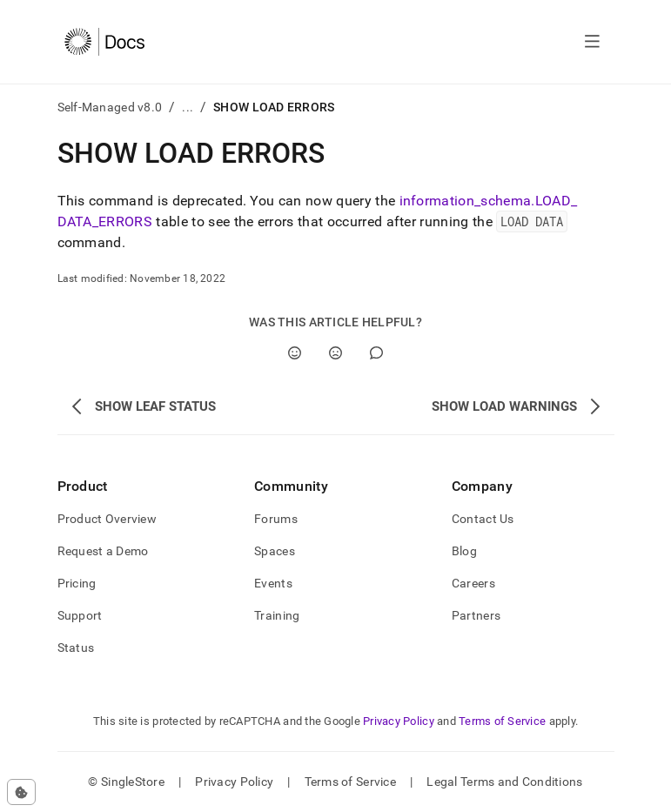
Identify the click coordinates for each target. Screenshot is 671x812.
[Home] (105, 42)
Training (277, 615)
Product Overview (107, 519)
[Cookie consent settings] (21, 792)
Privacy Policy (399, 721)
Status (76, 648)
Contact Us (483, 519)
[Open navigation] (592, 42)
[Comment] (376, 353)
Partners (476, 615)
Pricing (77, 583)
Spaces (275, 551)
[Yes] (295, 353)
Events (273, 583)
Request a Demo (103, 551)
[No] (335, 353)
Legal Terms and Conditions (504, 782)
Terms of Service (502, 721)
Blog (464, 551)
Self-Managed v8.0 (110, 107)
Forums (276, 519)
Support (80, 615)
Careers (473, 583)
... (188, 107)
